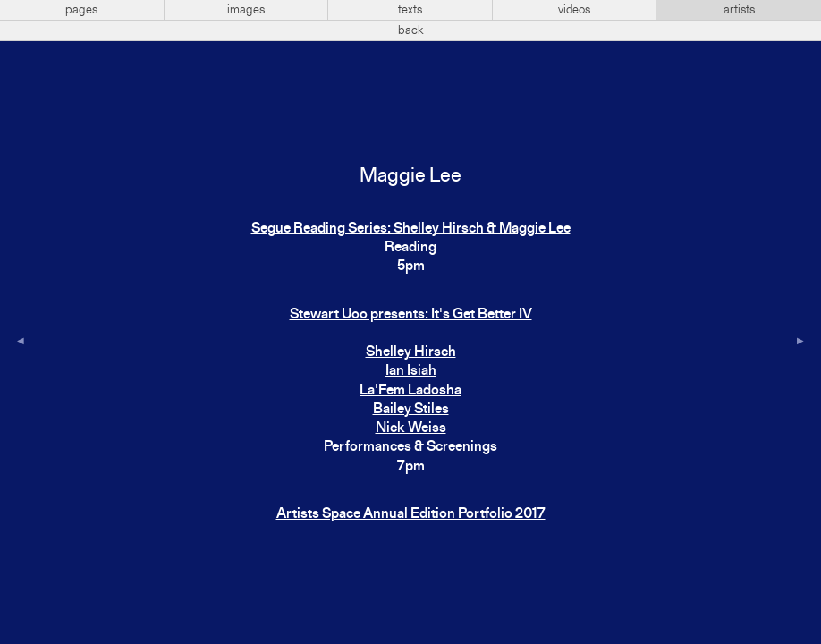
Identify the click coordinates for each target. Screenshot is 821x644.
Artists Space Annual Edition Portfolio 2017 (411, 514)
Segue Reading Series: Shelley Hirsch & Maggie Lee (411, 229)
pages (81, 10)
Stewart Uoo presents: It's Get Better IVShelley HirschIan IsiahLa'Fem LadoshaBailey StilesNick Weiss (411, 372)
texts (410, 10)
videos (574, 10)
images (246, 10)
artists (739, 10)
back (411, 30)
